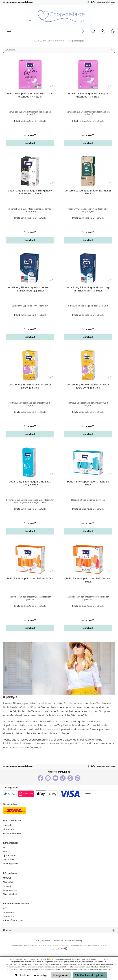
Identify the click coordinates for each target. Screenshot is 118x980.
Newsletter (8, 882)
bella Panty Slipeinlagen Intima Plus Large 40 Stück (30, 386)
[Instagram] (48, 778)
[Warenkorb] (112, 32)
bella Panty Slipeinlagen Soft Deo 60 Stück (88, 580)
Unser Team (9, 860)
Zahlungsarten (10, 890)
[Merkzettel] (93, 32)
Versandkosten (53, 946)
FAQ (5, 847)
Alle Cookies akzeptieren (90, 975)
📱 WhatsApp (10, 856)
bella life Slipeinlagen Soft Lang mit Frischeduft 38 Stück (88, 95)
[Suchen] (83, 32)
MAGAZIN (8, 878)
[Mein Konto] (103, 32)
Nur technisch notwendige (31, 975)
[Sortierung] (59, 50)
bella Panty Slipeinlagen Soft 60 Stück (30, 579)
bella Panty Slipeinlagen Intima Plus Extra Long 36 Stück (88, 386)
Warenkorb (8, 829)
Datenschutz (9, 916)
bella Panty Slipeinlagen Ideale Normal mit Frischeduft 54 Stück (30, 289)
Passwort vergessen (13, 833)
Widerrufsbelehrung (13, 920)
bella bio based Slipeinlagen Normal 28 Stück (88, 192)
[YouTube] (55, 778)
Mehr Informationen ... (14, 964)
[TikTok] (63, 778)
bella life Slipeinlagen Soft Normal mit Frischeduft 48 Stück (30, 95)
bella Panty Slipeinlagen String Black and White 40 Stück (30, 192)
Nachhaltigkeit (10, 894)
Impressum (8, 912)
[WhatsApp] (70, 778)
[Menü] (9, 32)
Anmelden (8, 825)
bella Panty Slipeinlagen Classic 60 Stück (88, 483)
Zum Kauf (30, 143)
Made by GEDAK (59, 949)
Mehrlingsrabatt (11, 864)
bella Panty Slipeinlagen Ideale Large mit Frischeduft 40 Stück (88, 289)
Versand (7, 886)
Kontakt (7, 851)
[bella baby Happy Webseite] (78, 778)
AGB (5, 908)
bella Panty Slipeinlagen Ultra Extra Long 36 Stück (30, 483)
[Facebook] (40, 778)
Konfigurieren (61, 975)
